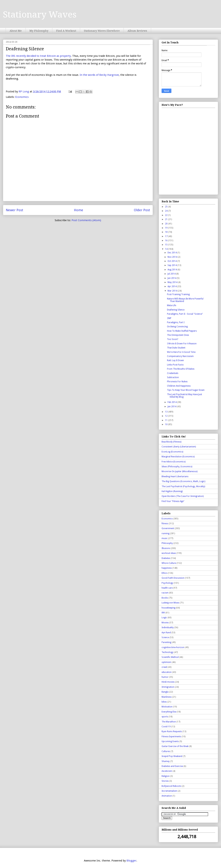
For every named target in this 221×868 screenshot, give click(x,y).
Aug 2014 (173, 270)
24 (167, 211)
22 (167, 215)
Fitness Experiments (171, 737)
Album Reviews (137, 31)
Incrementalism (169, 791)
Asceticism (167, 771)
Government (168, 528)
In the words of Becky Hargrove (99, 75)
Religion (166, 776)
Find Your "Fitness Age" (173, 501)
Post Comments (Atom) (86, 220)
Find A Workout (66, 31)
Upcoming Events (170, 741)
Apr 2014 (172, 286)
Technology (167, 652)
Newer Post (14, 210)
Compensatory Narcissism (180, 356)
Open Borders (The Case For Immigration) (183, 496)
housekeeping (168, 608)
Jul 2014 (172, 274)
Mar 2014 (173, 291)
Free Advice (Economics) (174, 462)
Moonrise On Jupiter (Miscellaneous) (180, 471)
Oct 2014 (172, 261)
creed (164, 667)
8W (163, 613)
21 (167, 219)
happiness (167, 568)
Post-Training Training (178, 294)
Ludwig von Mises (170, 603)
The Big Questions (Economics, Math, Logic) (183, 481)
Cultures (166, 751)
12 (167, 416)
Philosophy (167, 543)
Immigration (168, 687)
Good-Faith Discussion (173, 578)
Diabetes (166, 558)
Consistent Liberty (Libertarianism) (179, 447)
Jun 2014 (172, 278)
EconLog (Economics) (172, 452)
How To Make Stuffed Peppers (182, 331)
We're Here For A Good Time (181, 352)
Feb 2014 (172, 402)
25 (167, 207)
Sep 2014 (172, 265)
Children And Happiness (179, 386)
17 (167, 236)
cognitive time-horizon (173, 647)
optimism (166, 662)
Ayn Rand (166, 633)
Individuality (168, 627)
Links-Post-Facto (175, 365)
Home (79, 210)
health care (167, 588)
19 (167, 228)
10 (167, 424)
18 (167, 232)
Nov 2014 (173, 257)
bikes (164, 702)
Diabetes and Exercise (172, 766)
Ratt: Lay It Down (175, 360)
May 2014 (173, 282)
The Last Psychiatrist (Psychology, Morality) (183, 486)
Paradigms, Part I (176, 322)
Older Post (142, 210)
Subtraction (173, 377)
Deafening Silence (176, 310)
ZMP (169, 318)
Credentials (173, 373)
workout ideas (169, 553)
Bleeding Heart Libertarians (175, 476)
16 (167, 241)
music (165, 538)
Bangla (165, 692)
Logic (164, 618)
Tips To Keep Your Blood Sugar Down (186, 390)
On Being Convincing (177, 327)
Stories (165, 781)
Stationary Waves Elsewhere (102, 31)
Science (165, 637)
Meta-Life (172, 305)
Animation (167, 796)
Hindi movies (168, 682)
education (167, 672)
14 (167, 249)
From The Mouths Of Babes (181, 369)
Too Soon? (173, 339)
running (165, 533)
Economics (22, 97)
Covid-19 (166, 727)
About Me (16, 31)
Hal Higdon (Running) (172, 491)
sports (165, 717)
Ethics (164, 573)
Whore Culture (169, 563)
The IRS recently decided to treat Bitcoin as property (38, 56)
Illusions (166, 548)
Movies (165, 623)
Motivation (167, 707)
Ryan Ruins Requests (172, 731)
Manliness (167, 697)
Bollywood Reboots (171, 786)
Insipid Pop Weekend (172, 756)
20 (167, 224)
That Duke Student (176, 348)
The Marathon (169, 722)
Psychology (167, 583)
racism (165, 593)
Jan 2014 (172, 407)
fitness (165, 524)
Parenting (166, 642)
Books (165, 598)
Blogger (131, 861)
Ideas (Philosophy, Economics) (177, 467)
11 (167, 420)
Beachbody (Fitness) (171, 442)
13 (167, 412)
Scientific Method (170, 657)
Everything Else (169, 712)
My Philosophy (39, 31)
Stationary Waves (40, 15)
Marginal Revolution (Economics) (178, 457)
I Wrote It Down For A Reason (182, 344)
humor (165, 677)
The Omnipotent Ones (178, 335)
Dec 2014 (172, 253)
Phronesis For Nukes (177, 382)
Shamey (166, 761)
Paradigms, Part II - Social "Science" (185, 314)
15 (167, 245)
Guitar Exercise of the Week (175, 746)
